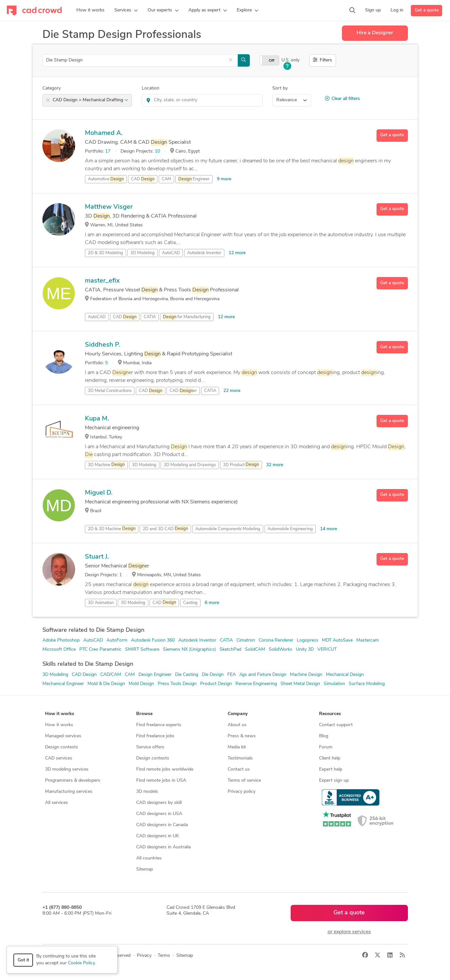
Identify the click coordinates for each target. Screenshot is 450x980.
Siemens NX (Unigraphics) (189, 650)
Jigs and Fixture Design (263, 675)
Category (52, 88)
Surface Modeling (367, 684)
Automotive (106, 179)
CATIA (150, 317)
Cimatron (246, 640)
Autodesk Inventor (204, 253)
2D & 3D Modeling (105, 253)
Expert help (331, 769)
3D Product (241, 465)
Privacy (144, 956)
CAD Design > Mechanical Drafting (90, 100)
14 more (329, 529)
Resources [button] (330, 714)
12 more (237, 253)
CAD (143, 179)
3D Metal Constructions (110, 391)
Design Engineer (155, 675)
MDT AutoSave (337, 640)
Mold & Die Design (106, 684)
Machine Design (306, 675)
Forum (326, 747)
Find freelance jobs (155, 736)
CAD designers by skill (159, 803)
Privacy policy (241, 792)
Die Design (213, 675)
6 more (212, 603)
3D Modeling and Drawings (190, 465)
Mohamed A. (104, 133)
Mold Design (141, 684)
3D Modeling (143, 253)
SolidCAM (255, 650)
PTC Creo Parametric (100, 650)
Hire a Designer (375, 33)
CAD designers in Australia (163, 847)
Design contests (62, 747)
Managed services (63, 736)
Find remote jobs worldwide (165, 769)
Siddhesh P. (103, 345)
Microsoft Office (59, 650)
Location (151, 88)
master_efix (102, 281)
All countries (149, 858)
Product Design (216, 684)
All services (56, 803)
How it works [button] (60, 714)
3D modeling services (67, 769)
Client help (330, 758)
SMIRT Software (142, 650)
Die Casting (187, 675)
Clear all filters (342, 99)
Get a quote (427, 10)
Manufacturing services (69, 792)
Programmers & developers (73, 781)
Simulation (334, 684)
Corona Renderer (276, 640)
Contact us (239, 769)
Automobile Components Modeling (228, 529)
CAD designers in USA (159, 814)
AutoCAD (171, 253)
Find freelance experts (159, 725)
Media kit (237, 747)
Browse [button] (144, 714)
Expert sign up (334, 781)
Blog (324, 736)
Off (272, 61)
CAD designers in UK (158, 836)
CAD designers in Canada (162, 825)
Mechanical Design (345, 675)
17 (108, 151)
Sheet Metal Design (300, 684)
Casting (190, 603)
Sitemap (145, 869)
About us (237, 725)
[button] (126, 10)
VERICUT (327, 650)
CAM (166, 179)
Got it (23, 960)
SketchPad (230, 650)
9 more (224, 179)
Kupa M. (97, 419)
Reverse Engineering (256, 684)
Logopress (308, 640)
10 (157, 151)
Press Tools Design (177, 684)
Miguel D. (99, 493)
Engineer (194, 179)
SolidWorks (281, 650)
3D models (147, 792)
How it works (59, 725)
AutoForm (117, 640)
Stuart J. (97, 557)
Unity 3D (305, 650)
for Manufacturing (187, 317)
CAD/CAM (111, 675)
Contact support (336, 725)
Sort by (280, 88)
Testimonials (240, 758)
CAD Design (84, 675)
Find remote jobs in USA (161, 781)
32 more (275, 465)
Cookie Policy (81, 963)
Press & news (242, 736)
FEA (232, 675)
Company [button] (238, 714)
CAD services (59, 758)
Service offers (150, 747)
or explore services (349, 932)
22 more (232, 391)
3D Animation (101, 603)
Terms (164, 956)
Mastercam (368, 640)
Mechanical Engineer (63, 684)
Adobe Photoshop (61, 640)
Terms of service (244, 781)
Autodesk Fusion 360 (153, 640)
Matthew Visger (109, 207)
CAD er (183, 391)
